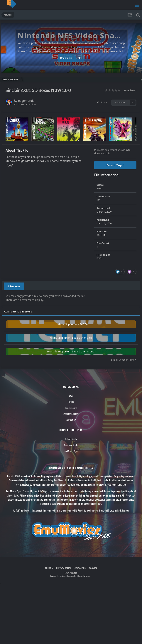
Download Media (71, 445)
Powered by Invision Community (63, 576)
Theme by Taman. (84, 576)
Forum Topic (115, 165)
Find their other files (25, 104)
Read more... (70, 58)
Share (102, 102)
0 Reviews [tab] (14, 286)
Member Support (71, 414)
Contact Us (71, 420)
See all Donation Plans (124, 360)
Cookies (93, 568)
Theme (49, 568)
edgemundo (26, 101)
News (71, 396)
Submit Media (71, 439)
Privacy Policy (64, 568)
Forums (71, 402)
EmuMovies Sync (71, 451)
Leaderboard (71, 408)
